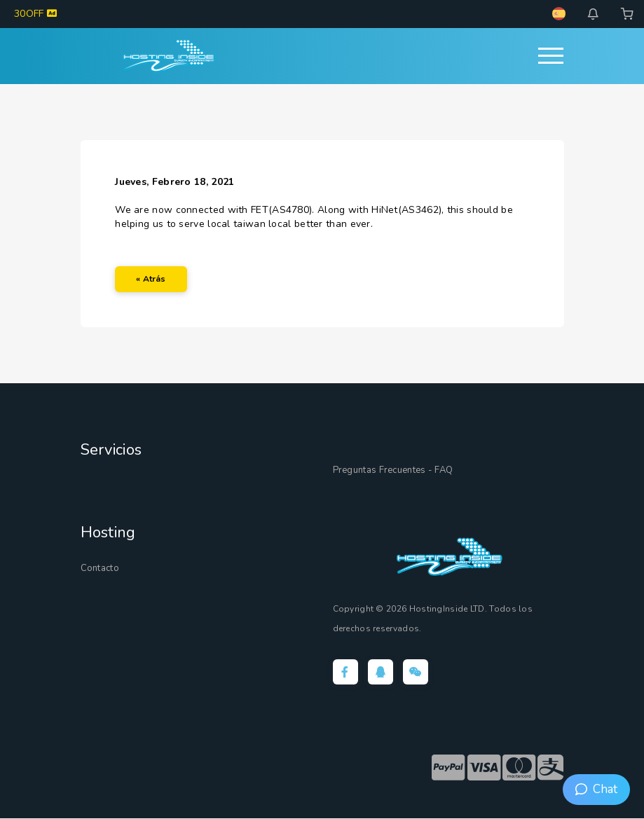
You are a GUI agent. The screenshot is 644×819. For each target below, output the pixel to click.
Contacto (100, 568)
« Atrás (151, 279)
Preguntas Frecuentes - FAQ (393, 470)
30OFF (35, 14)
